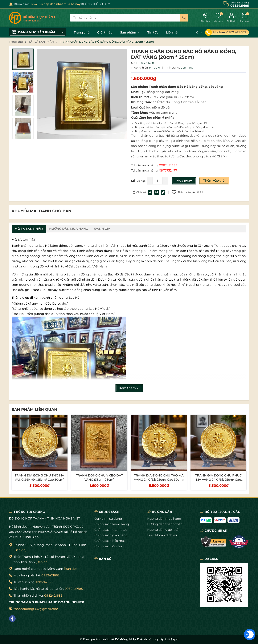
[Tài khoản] (231, 18)
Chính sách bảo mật (110, 541)
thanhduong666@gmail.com (36, 609)
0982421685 (50, 575)
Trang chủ (82, 32)
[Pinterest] (157, 192)
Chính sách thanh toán (112, 530)
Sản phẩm (130, 32)
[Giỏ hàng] (245, 18)
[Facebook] (12, 619)
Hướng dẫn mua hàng (164, 519)
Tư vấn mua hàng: (154, 165)
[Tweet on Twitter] (163, 192)
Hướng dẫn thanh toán (165, 524)
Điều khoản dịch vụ (162, 535)
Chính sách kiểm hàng (112, 524)
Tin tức (153, 32)
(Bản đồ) (20, 550)
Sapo (174, 639)
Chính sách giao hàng (111, 535)
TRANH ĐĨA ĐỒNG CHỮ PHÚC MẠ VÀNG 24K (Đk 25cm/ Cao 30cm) (219, 480)
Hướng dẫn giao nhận (164, 530)
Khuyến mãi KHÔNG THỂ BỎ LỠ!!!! (62, 4)
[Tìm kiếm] (184, 18)
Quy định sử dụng (108, 519)
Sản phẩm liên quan (34, 409)
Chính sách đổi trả (108, 546)
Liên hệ (172, 32)
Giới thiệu (105, 32)
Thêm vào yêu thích (188, 192)
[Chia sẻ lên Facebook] (150, 192)
